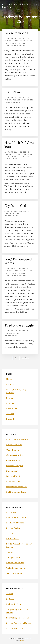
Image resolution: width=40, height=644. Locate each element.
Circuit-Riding (13, 460)
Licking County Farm (16, 492)
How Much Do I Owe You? (19, 145)
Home (9, 379)
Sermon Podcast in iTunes (18, 623)
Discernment (12, 471)
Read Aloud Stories (16, 43)
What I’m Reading (14, 573)
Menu (35, 5)
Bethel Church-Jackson (17, 439)
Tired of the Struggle (19, 325)
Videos (9, 552)
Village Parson (13, 157)
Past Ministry (12, 512)
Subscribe (11, 419)
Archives (10, 414)
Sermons (10, 398)
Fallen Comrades (16, 33)
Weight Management (16, 568)
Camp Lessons (13, 450)
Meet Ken (11, 384)
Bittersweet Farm (16, 6)
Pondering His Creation (17, 518)
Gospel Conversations (16, 487)
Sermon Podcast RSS (16, 628)
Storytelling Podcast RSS (18, 618)
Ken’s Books (12, 408)
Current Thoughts (23, 100)
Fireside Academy (23, 41)
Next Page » (25, 358)
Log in (28, 638)
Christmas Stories (15, 455)
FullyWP (22, 640)
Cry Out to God (15, 206)
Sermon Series (13, 528)
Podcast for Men (14, 604)
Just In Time (13, 92)
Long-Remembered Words (18, 261)
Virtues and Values (15, 45)
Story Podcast (13, 539)
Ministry (10, 403)
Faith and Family (14, 102)
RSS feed (10, 599)
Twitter (10, 594)
